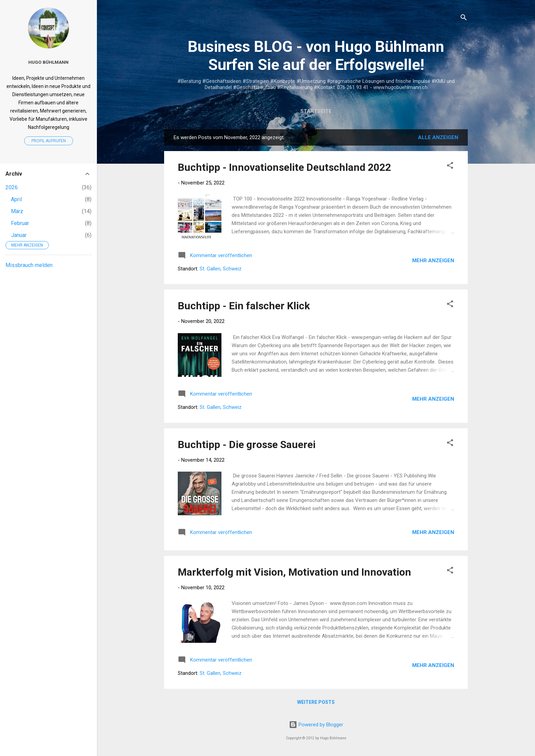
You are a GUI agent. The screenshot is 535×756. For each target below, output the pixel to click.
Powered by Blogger (316, 725)
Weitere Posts (316, 702)
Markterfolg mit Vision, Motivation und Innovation (294, 572)
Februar (20, 223)
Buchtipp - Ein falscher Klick (244, 306)
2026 (12, 187)
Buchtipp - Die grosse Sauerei (247, 444)
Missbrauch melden (29, 265)
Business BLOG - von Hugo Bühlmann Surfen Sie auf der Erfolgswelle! (316, 56)
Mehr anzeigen (433, 261)
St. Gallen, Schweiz (221, 269)
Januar (19, 235)
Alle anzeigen (438, 137)
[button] (450, 167)
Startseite (316, 111)
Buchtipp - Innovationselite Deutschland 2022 (284, 167)
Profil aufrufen (49, 141)
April (16, 199)
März (17, 211)
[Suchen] (464, 19)
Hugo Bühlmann (48, 62)
